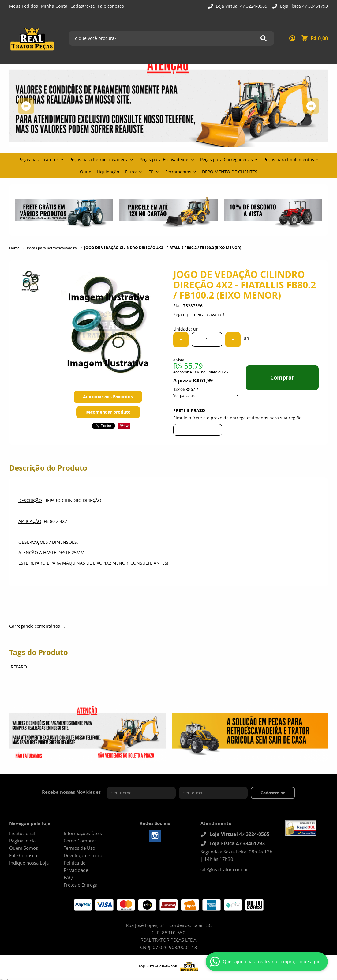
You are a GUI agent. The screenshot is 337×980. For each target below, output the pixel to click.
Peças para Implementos (289, 159)
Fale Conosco (23, 855)
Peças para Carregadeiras (227, 159)
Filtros (131, 172)
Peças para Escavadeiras (164, 159)
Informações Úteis (83, 833)
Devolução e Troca (83, 855)
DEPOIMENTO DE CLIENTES (230, 172)
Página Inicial (23, 841)
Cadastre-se (83, 6)
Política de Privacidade (76, 866)
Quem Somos (24, 848)
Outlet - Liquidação (99, 172)
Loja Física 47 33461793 (303, 6)
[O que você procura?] (264, 38)
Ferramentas (178, 172)
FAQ (68, 877)
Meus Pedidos (24, 6)
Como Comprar (80, 841)
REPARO (19, 667)
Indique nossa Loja (29, 863)
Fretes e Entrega (81, 885)
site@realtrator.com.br (224, 869)
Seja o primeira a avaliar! (199, 314)
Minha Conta (54, 6)
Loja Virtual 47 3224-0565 (241, 6)
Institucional (22, 833)
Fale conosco (111, 6)
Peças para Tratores (39, 159)
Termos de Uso (79, 848)
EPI (152, 172)
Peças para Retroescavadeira (99, 159)
